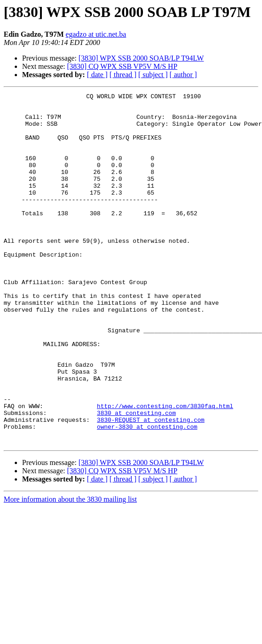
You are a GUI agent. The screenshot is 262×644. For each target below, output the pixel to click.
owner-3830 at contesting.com (147, 494)
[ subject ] (153, 75)
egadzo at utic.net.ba (96, 34)
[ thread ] (123, 75)
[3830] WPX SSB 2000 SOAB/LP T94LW (141, 58)
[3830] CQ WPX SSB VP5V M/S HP (122, 66)
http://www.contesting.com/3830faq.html (165, 469)
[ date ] (97, 75)
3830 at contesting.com (137, 477)
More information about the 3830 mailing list (70, 569)
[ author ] (183, 75)
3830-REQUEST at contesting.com (151, 486)
